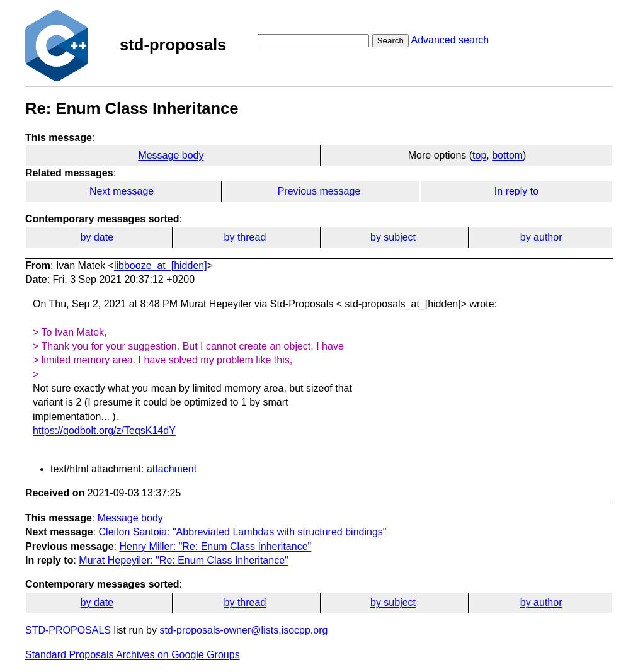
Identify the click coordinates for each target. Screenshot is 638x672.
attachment (172, 469)
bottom (507, 155)
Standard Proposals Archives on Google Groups (133, 655)
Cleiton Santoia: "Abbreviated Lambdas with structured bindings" (243, 532)
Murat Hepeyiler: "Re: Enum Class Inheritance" (183, 560)
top (479, 155)
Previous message (319, 191)
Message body (171, 155)
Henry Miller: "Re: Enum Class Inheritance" (215, 546)
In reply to (516, 191)
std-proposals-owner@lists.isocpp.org (243, 630)
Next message (122, 191)
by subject (393, 237)
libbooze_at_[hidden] (161, 265)
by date (97, 237)
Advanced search (450, 40)
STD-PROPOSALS (68, 630)
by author (541, 237)
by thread (245, 237)
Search (390, 41)
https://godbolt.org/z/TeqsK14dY (104, 430)
